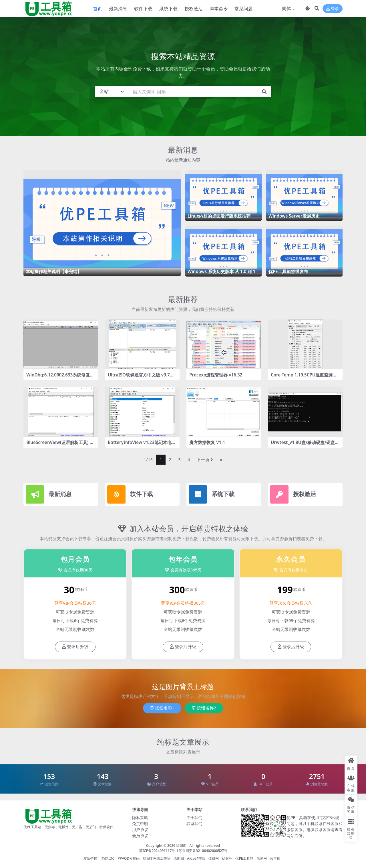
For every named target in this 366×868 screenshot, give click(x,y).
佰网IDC (108, 858)
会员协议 (140, 836)
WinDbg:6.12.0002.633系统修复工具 (60, 377)
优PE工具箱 (244, 858)
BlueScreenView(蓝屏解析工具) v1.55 (59, 445)
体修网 (214, 858)
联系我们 (194, 823)
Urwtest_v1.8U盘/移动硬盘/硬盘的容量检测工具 (305, 445)
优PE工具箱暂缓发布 (288, 271)
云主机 (275, 858)
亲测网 (262, 858)
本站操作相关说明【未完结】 (54, 271)
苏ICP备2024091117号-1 (159, 851)
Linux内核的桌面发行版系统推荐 (219, 216)
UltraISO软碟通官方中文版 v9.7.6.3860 (141, 377)
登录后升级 (75, 647)
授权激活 (305, 494)
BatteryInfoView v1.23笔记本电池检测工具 (142, 445)
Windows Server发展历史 (294, 216)
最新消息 (183, 150)
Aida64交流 (196, 858)
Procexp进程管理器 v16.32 (216, 375)
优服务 (227, 858)
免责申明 (140, 823)
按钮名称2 (204, 708)
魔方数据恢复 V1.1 (207, 442)
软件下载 (142, 494)
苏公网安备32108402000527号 (203, 851)
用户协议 (140, 829)
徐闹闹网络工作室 (157, 858)
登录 (333, 9)
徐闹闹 (181, 846)
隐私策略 (140, 817)
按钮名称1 (162, 708)
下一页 (205, 459)
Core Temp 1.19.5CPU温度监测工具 (304, 377)
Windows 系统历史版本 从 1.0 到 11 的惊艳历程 (223, 274)
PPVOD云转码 (129, 858)
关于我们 (194, 817)
